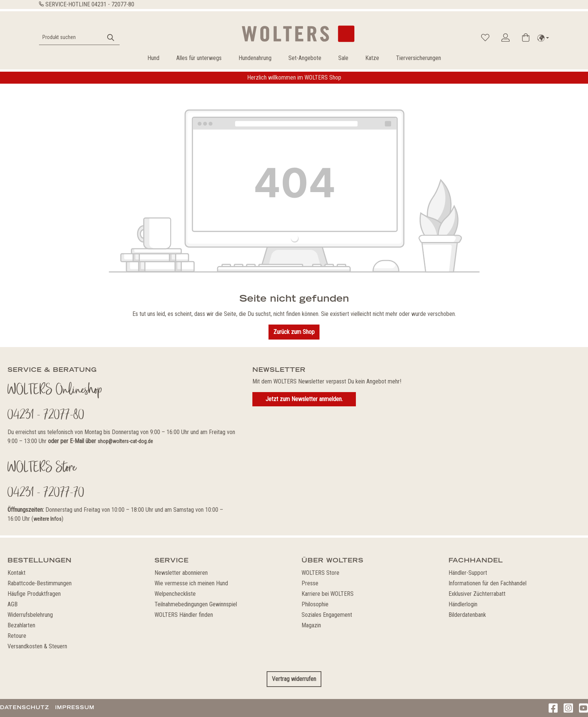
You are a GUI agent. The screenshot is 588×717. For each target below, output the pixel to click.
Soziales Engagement (327, 615)
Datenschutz (25, 707)
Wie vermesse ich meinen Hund (191, 583)
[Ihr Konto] (505, 38)
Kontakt (16, 573)
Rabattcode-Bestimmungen (40, 583)
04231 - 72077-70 (46, 493)
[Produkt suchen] (71, 37)
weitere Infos (47, 519)
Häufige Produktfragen (34, 594)
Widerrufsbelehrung (30, 615)
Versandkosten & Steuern (37, 646)
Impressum (75, 707)
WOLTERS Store (320, 573)
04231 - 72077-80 (113, 4)
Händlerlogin (463, 604)
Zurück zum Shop (294, 332)
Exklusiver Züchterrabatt (477, 594)
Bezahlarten (21, 625)
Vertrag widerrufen (294, 679)
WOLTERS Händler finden (184, 615)
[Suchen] (111, 37)
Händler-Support (468, 573)
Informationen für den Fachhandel (487, 583)
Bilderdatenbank (467, 615)
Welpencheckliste (175, 594)
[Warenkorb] (526, 38)
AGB (13, 604)
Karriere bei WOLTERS (328, 594)
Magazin (311, 625)
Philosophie (315, 604)
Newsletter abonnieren (181, 573)
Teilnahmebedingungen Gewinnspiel (196, 604)
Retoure (17, 636)
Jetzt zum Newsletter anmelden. (304, 399)
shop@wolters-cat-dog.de (125, 441)
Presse (310, 583)
